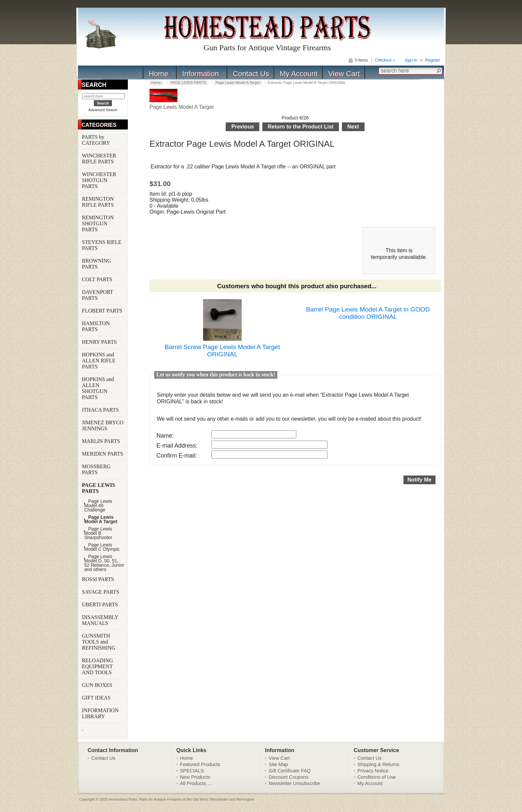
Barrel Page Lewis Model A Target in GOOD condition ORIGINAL (368, 313)
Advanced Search (103, 110)
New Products (195, 777)
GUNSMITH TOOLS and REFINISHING (99, 642)
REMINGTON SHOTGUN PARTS (98, 223)
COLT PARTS (97, 279)
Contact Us (251, 74)
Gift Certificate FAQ (290, 771)
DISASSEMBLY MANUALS (100, 620)
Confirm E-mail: (177, 456)
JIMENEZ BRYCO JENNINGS (103, 425)
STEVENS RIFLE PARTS (102, 245)
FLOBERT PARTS (102, 311)
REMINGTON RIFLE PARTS (99, 202)
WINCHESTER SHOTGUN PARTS (99, 180)
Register (433, 60)
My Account (299, 74)
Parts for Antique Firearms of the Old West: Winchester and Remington (197, 799)
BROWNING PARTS (97, 264)
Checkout (383, 60)
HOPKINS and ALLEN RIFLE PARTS (99, 361)
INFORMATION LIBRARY (100, 713)
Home (159, 74)
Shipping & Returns (379, 764)
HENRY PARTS (100, 342)
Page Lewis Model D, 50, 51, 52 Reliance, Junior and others (104, 563)
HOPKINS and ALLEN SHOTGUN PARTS (98, 388)
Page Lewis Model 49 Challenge (98, 506)
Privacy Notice (373, 771)
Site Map (278, 764)
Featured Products (200, 764)
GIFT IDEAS (97, 698)
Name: (165, 436)
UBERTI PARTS (101, 605)
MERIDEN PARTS (103, 454)
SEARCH (94, 85)
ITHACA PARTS (101, 410)
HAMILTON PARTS (96, 326)
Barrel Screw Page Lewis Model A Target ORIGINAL (222, 351)
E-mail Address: (177, 446)
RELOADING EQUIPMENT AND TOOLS (98, 666)
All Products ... (196, 783)
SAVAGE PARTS (101, 592)
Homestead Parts (123, 799)
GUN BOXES (98, 685)
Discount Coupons (289, 777)
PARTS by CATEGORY (97, 140)
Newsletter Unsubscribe (294, 783)
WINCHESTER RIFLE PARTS (99, 159)
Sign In (411, 60)
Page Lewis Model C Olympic (102, 547)
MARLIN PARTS (102, 441)
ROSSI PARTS (98, 579)
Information (200, 74)
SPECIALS (192, 771)
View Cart (344, 74)
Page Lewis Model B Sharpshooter (98, 533)
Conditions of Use (377, 777)
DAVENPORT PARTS (98, 295)
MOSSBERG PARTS (96, 469)
